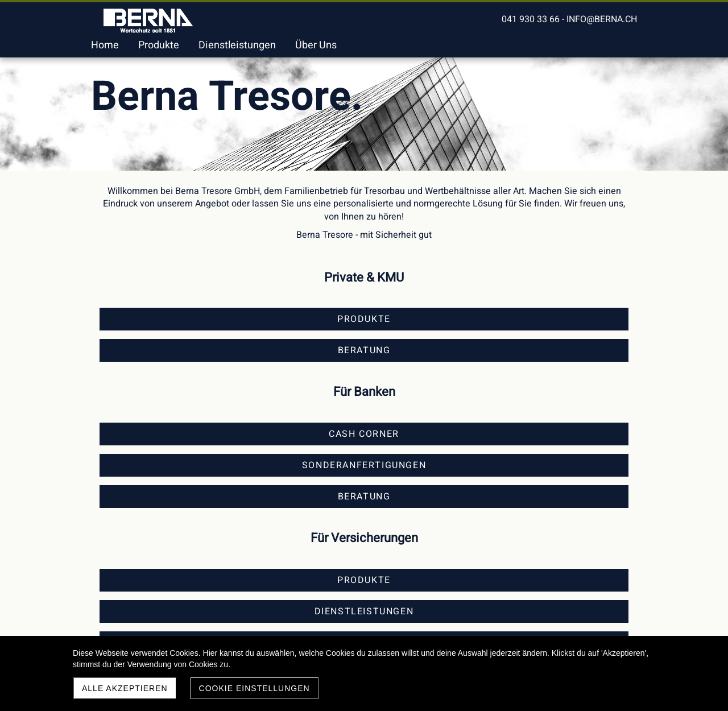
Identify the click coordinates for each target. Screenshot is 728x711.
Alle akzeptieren (125, 688)
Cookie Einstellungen (255, 688)
